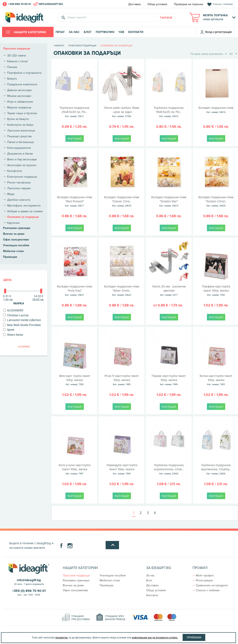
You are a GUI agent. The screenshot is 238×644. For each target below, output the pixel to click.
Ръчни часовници (19, 182)
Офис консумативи (16, 240)
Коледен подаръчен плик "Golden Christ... (216, 202)
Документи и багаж (20, 154)
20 (233, 54)
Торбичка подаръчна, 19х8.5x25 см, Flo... (169, 112)
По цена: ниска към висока (209, 54)
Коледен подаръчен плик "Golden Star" (169, 202)
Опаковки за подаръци (23, 217)
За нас (74, 32)
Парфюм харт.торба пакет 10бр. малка (216, 291)
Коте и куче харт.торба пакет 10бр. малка (75, 469)
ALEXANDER (13, 310)
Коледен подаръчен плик (216, 110)
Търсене (166, 18)
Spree (9, 330)
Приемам (194, 637)
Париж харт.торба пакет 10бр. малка (169, 380)
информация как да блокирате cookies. (155, 638)
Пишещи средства (19, 136)
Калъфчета (15, 171)
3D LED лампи (17, 55)
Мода (11, 194)
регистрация (223, 32)
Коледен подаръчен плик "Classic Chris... (122, 202)
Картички (13, 223)
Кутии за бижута (18, 119)
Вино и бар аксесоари (22, 159)
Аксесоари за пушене (22, 165)
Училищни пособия (16, 245)
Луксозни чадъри (19, 188)
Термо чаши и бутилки (22, 113)
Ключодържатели (19, 148)
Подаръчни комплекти (22, 84)
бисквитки (61, 638)
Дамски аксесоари (19, 90)
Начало (59, 45)
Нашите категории (29, 32)
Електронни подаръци (22, 177)
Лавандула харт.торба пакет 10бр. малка (122, 469)
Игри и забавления (20, 102)
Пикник (12, 67)
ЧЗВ (121, 32)
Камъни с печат (18, 61)
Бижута (12, 79)
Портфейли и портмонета (24, 73)
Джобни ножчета (19, 200)
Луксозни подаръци (17, 49)
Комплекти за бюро (20, 125)
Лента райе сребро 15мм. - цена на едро (122, 112)
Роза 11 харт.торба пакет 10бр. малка (122, 380)
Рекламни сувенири (17, 228)
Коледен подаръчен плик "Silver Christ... (122, 291)
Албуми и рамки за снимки (25, 211)
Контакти (136, 32)
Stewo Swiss (13, 335)
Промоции (10, 257)
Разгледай (75, 139)
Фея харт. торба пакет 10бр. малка (75, 380)
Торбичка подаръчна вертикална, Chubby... (216, 469)
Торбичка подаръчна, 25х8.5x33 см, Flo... (75, 112)
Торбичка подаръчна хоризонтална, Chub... (169, 469)
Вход (206, 32)
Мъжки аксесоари (19, 96)
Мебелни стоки (13, 251)
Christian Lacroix (16, 315)
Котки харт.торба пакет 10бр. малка (216, 380)
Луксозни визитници (21, 130)
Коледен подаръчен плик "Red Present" (75, 202)
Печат (60, 32)
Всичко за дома (14, 234)
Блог (88, 32)
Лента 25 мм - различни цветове (169, 291)
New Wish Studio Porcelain (22, 325)
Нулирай (24, 347)
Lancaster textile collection (22, 320)
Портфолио (105, 32)
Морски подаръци (19, 107)
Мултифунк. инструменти (24, 205)
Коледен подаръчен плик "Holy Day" (75, 291)
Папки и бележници (21, 142)
